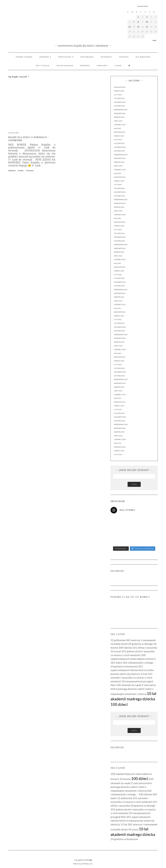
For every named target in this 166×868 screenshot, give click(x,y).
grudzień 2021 (120, 282)
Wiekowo (45, 57)
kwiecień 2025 (120, 132)
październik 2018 (121, 424)
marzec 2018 (119, 451)
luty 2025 (118, 140)
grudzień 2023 (120, 192)
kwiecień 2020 (120, 357)
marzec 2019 (119, 406)
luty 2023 (118, 230)
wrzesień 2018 (120, 428)
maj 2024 (117, 173)
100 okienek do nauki (129, 685)
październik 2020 (121, 335)
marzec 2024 (119, 181)
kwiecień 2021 (120, 312)
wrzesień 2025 (120, 113)
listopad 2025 (119, 106)
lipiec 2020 (118, 346)
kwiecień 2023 (120, 222)
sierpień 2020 (119, 342)
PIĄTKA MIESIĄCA (65, 66)
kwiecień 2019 (120, 402)
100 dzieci (119, 704)
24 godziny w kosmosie (124, 666)
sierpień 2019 (119, 387)
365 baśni (116, 663)
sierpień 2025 (119, 117)
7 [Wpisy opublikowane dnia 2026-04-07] (134, 22)
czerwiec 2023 (120, 215)
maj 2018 (117, 443)
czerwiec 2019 (120, 395)
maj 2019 (117, 398)
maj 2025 (117, 128)
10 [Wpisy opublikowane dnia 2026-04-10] (147, 22)
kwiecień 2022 (120, 267)
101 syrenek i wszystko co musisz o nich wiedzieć (132, 678)
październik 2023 (121, 200)
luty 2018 (118, 454)
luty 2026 (118, 95)
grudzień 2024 (120, 147)
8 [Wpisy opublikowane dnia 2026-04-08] (138, 22)
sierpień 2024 (119, 162)
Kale (90, 860)
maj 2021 (117, 308)
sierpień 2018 (119, 432)
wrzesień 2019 (120, 383)
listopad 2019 (119, 376)
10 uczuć (116, 651)
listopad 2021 (119, 286)
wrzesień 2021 (120, 293)
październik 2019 (121, 379)
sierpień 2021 (119, 297)
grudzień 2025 (120, 102)
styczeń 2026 (119, 98)
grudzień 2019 (120, 372)
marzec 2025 (119, 136)
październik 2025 (121, 110)
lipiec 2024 (118, 166)
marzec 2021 (119, 316)
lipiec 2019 (118, 391)
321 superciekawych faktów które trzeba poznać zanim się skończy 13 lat (132, 670)
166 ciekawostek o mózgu (138, 663)
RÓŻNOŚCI (85, 66)
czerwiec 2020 (120, 349)
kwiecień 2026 (120, 87)
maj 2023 (117, 218)
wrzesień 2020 (120, 338)
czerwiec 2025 (120, 125)
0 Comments (30, 171)
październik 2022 (121, 245)
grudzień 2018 (120, 417)
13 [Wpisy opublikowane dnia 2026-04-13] (130, 27)
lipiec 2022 (118, 256)
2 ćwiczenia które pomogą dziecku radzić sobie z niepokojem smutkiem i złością (133, 689)
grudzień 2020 (120, 327)
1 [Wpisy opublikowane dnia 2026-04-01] (138, 17)
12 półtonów (118, 640)
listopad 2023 (119, 196)
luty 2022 (118, 275)
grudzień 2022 (120, 237)
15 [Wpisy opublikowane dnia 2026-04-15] (138, 27)
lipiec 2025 (118, 121)
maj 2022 (117, 263)
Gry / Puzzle (43, 66)
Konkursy (102, 66)
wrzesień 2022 (120, 248)
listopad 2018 (119, 421)
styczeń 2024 (119, 188)
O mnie (118, 66)
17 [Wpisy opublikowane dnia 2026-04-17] (147, 27)
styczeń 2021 (119, 323)
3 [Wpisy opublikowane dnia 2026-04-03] (147, 17)
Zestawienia (87, 57)
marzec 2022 (119, 271)
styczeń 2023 (119, 233)
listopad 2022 (119, 241)
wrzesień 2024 (120, 158)
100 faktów (125, 648)
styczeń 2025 (119, 143)
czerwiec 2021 (120, 304)
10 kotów (125, 779)
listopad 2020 (119, 331)
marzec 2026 (119, 91)
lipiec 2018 (118, 436)
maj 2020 (117, 353)
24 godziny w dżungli (140, 644)
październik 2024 (121, 155)
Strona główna (24, 57)
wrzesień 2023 (120, 203)
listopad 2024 (119, 151)
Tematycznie (66, 57)
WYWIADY (124, 57)
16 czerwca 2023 (13, 133)
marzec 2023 (119, 226)
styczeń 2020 (119, 368)
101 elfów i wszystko (145, 648)
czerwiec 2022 (120, 259)
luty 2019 (118, 409)
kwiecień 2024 (120, 177)
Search (134, 484)
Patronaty (106, 57)
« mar (154, 40)
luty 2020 (118, 364)
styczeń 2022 (119, 278)
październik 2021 (121, 290)
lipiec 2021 (118, 301)
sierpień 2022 (119, 252)
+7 (154, 663)
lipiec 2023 (118, 211)
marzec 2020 (119, 361)
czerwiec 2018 (120, 439)
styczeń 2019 (119, 413)
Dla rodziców (143, 57)
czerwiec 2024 (120, 170)
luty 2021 (118, 319)
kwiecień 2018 (120, 447)
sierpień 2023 (119, 207)
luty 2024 (118, 185)
